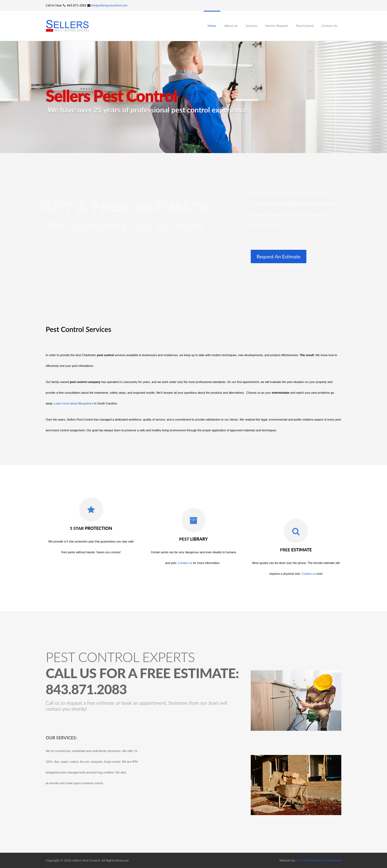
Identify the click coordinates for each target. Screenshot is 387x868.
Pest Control (305, 26)
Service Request (277, 26)
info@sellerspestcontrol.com (109, 5)
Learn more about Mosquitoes (74, 403)
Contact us (185, 563)
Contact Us (329, 26)
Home (212, 26)
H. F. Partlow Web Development (319, 860)
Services (251, 26)
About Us (231, 26)
